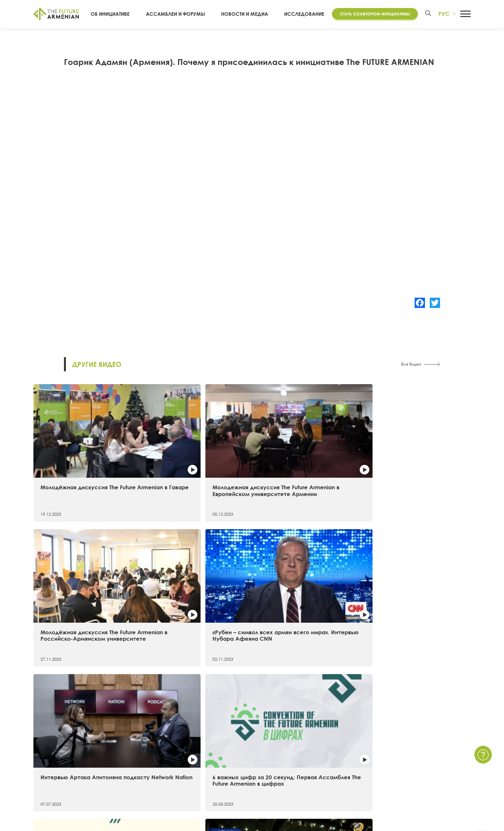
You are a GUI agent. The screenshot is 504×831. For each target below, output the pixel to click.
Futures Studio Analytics (172, 746)
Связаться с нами (414, 735)
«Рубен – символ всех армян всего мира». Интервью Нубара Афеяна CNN (416, 457)
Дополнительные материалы (179, 758)
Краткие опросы (315, 781)
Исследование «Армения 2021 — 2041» (191, 735)
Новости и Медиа (248, 14)
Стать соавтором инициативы (372, 14)
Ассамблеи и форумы (185, 14)
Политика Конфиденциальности (432, 746)
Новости (305, 735)
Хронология (47, 758)
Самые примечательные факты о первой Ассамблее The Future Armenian (304, 575)
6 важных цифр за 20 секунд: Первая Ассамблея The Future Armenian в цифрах (194, 575)
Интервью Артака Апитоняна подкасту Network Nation (81, 572)
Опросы (305, 769)
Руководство (49, 781)
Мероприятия (311, 746)
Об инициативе (126, 14)
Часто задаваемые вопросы (427, 758)
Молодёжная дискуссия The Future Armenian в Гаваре (79, 453)
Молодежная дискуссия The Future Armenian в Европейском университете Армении (195, 457)
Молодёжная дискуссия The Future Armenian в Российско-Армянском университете (305, 457)
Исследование (302, 14)
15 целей (44, 746)
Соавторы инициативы (60, 769)
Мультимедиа (311, 758)
